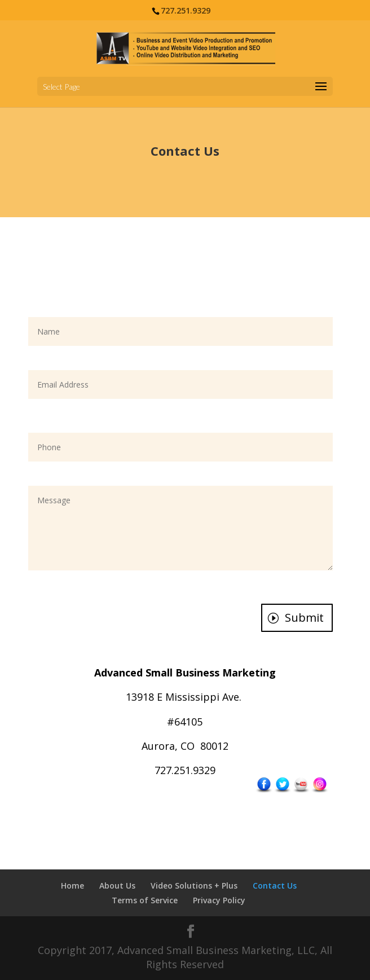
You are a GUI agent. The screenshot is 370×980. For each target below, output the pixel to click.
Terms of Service (145, 900)
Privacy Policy (219, 900)
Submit (304, 618)
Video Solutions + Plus (194, 885)
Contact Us (275, 885)
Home (72, 885)
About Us (117, 885)
